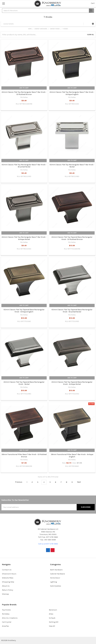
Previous (17, 482)
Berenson (53, 610)
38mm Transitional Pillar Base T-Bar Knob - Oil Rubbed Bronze (24, 456)
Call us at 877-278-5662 (48, 544)
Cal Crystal (7, 622)
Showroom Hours (9, 574)
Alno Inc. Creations (10, 618)
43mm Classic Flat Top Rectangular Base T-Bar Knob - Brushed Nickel (24, 166)
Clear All (90, 35)
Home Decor (55, 578)
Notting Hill (54, 622)
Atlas (51, 614)
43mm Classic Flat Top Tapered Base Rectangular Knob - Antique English (24, 311)
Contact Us (7, 570)
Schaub (52, 618)
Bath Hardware (56, 570)
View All (52, 626)
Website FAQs (8, 578)
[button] (93, 24)
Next (80, 482)
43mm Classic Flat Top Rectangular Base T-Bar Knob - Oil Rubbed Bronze (24, 93)
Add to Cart (24, 88)
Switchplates (56, 586)
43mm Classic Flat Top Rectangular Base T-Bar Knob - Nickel (72, 166)
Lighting (53, 582)
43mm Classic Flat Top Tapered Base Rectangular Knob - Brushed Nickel (72, 311)
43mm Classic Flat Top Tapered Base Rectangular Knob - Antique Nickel (72, 383)
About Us (6, 586)
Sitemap (5, 594)
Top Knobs (6, 610)
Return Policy (8, 590)
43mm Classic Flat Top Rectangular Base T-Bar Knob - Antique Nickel (24, 238)
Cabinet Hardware (57, 574)
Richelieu (6, 614)
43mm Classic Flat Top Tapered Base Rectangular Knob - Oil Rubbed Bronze (72, 238)
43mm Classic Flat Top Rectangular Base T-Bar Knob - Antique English (72, 93)
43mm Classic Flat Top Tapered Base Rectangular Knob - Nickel (24, 383)
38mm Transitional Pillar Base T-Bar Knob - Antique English (72, 456)
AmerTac (6, 626)
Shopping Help (8, 582)
